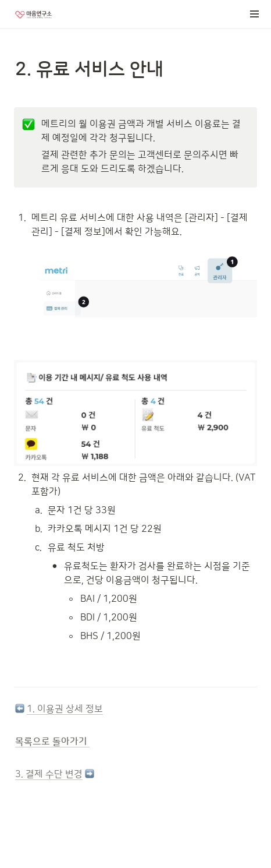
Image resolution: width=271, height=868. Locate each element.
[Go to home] (33, 14)
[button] (255, 14)
